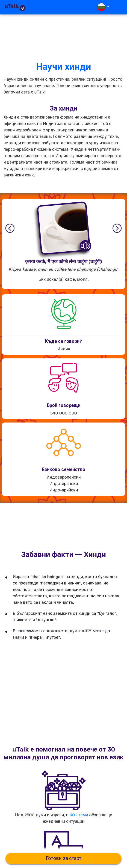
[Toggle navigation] (120, 7)
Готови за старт (64, 858)
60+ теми (79, 815)
